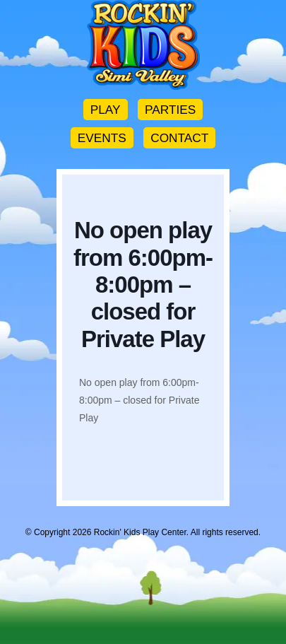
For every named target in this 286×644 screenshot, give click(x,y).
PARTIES (170, 110)
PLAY (106, 110)
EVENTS (102, 138)
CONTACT (179, 138)
